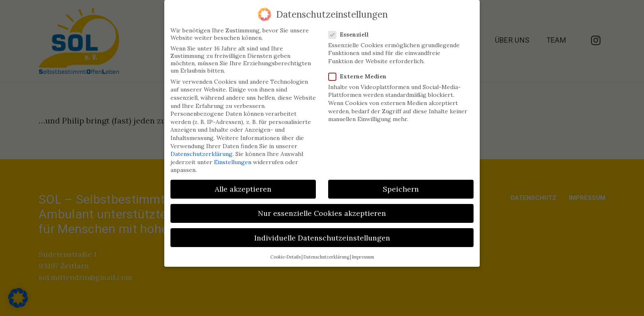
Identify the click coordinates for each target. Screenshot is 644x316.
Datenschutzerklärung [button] (326, 252)
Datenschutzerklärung (201, 149)
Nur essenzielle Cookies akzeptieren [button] (322, 209)
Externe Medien (358, 72)
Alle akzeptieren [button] (243, 185)
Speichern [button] (401, 185)
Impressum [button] (363, 252)
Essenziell (349, 30)
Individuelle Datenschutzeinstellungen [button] (322, 233)
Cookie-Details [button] (285, 252)
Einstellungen (233, 158)
